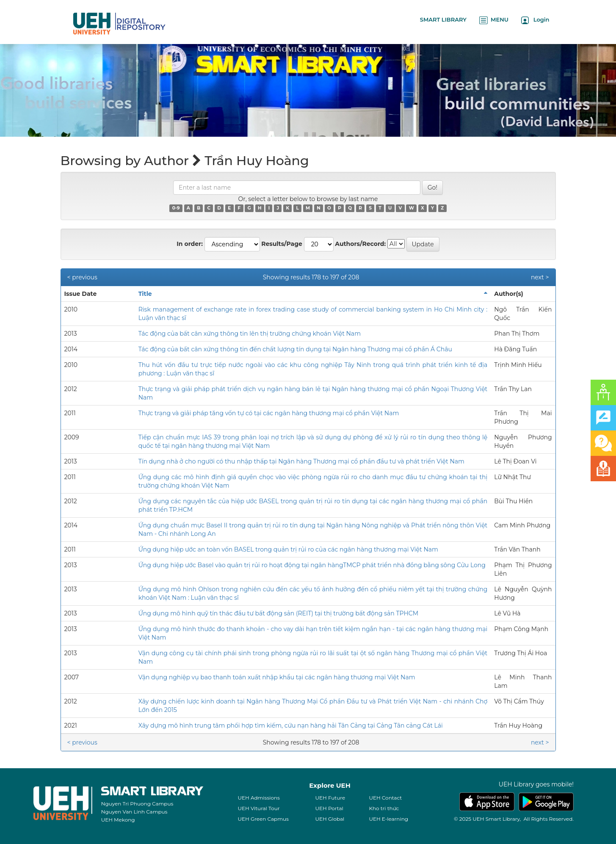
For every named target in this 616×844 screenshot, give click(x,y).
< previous (82, 277)
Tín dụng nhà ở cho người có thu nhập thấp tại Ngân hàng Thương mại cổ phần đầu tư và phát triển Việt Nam (301, 461)
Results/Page (282, 244)
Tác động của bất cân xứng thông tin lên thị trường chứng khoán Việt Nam (250, 334)
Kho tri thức (384, 808)
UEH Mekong (118, 820)
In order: (190, 244)
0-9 (176, 208)
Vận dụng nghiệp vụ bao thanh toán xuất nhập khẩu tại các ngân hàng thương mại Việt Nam (277, 677)
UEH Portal (329, 808)
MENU (494, 20)
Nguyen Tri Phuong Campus (137, 804)
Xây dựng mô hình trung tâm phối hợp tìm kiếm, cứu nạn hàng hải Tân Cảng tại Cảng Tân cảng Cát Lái (291, 725)
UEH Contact (385, 798)
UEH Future (330, 798)
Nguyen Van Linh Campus (134, 812)
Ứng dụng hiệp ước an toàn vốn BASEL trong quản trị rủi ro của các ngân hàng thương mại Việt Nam (288, 549)
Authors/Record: (360, 244)
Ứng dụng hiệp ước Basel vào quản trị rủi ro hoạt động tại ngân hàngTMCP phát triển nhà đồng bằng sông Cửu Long (312, 565)
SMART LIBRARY (443, 19)
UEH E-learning (388, 819)
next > (540, 277)
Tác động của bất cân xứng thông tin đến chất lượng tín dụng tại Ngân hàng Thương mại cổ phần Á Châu (295, 349)
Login (535, 20)
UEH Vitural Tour (258, 808)
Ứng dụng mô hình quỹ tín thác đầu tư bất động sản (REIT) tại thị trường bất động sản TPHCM (278, 613)
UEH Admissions (259, 798)
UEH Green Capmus (263, 819)
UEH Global (330, 819)
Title (145, 294)
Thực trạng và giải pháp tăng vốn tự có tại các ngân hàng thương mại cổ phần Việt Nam (269, 413)
